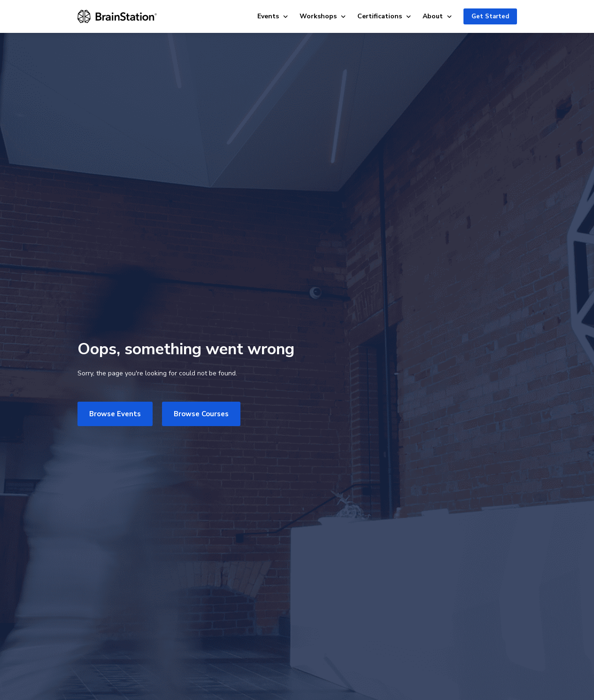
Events (273, 16)
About (437, 16)
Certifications (384, 16)
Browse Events (115, 414)
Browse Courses (201, 414)
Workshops (323, 16)
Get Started (490, 16)
